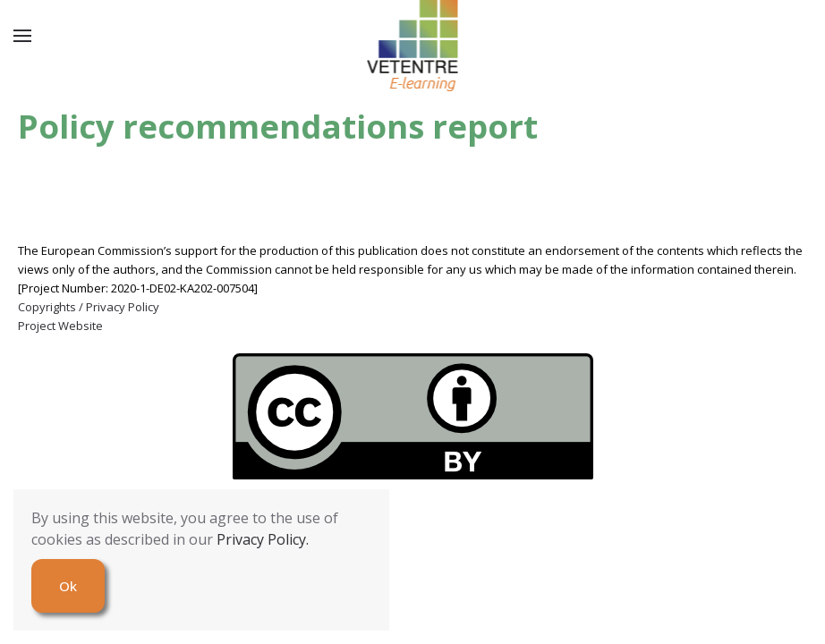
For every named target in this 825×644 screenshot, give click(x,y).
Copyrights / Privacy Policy (89, 307)
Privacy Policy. (263, 539)
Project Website (60, 326)
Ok (68, 586)
